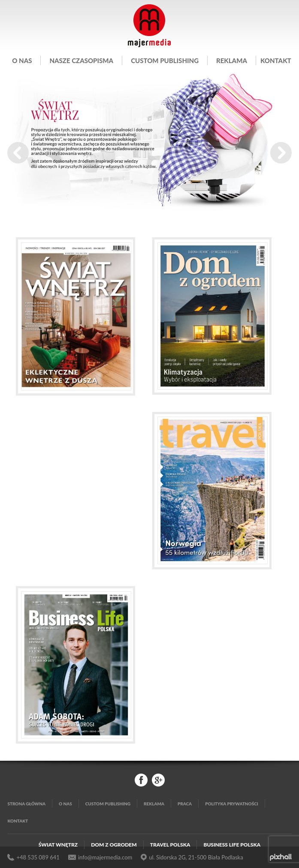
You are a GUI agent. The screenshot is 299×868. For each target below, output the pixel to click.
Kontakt (276, 60)
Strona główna (26, 804)
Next (281, 153)
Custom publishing (165, 60)
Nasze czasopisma (81, 60)
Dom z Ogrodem (114, 845)
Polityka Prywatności (232, 804)
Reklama (232, 60)
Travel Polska (170, 845)
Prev (18, 153)
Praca (185, 804)
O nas (22, 60)
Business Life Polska (232, 845)
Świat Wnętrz (58, 845)
